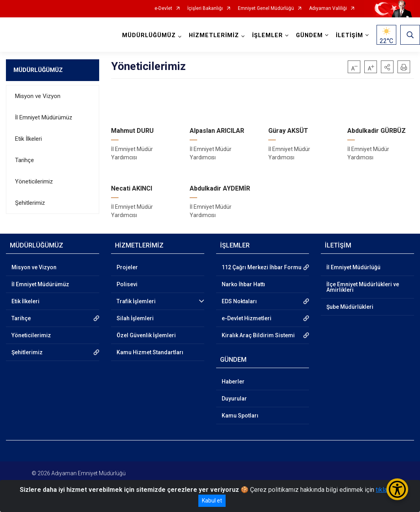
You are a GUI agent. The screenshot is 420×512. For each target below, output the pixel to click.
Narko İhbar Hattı (243, 284)
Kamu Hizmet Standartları (150, 352)
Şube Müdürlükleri (350, 307)
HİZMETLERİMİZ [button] (214, 35)
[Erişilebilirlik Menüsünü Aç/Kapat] (397, 489)
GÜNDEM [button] (309, 35)
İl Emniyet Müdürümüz (44, 117)
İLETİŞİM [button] (349, 35)
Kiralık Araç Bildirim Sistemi (258, 335)
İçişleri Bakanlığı (205, 9)
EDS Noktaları (239, 301)
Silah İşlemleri (135, 318)
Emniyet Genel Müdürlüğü (266, 9)
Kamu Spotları (240, 416)
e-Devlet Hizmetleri (247, 318)
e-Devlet (163, 9)
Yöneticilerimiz (34, 181)
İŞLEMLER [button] (267, 35)
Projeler (127, 267)
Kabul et (212, 501)
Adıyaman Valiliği (328, 9)
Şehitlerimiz (30, 203)
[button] (387, 67)
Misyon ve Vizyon (38, 96)
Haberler (233, 382)
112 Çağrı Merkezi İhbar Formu (262, 267)
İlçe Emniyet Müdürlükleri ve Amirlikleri (363, 287)
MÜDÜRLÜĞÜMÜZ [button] (149, 35)
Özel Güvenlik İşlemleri (146, 335)
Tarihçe (24, 160)
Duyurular (234, 399)
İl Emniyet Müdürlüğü (353, 267)
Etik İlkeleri (28, 139)
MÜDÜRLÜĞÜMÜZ (38, 70)
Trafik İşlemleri (136, 301)
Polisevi (127, 284)
